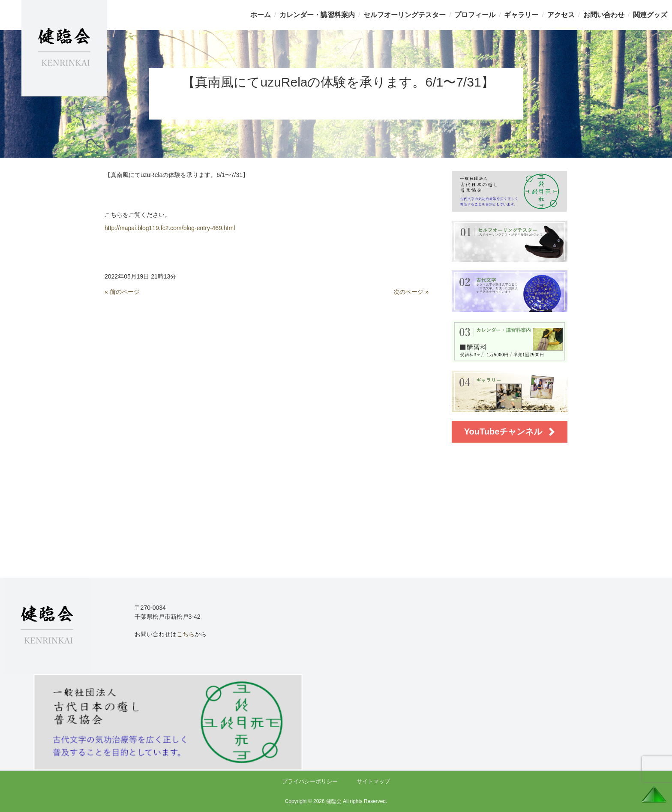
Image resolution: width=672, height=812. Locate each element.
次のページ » (411, 292)
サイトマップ (373, 781)
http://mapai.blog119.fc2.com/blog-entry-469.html (170, 228)
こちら (186, 634)
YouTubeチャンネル (510, 432)
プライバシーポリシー (310, 781)
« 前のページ (122, 292)
